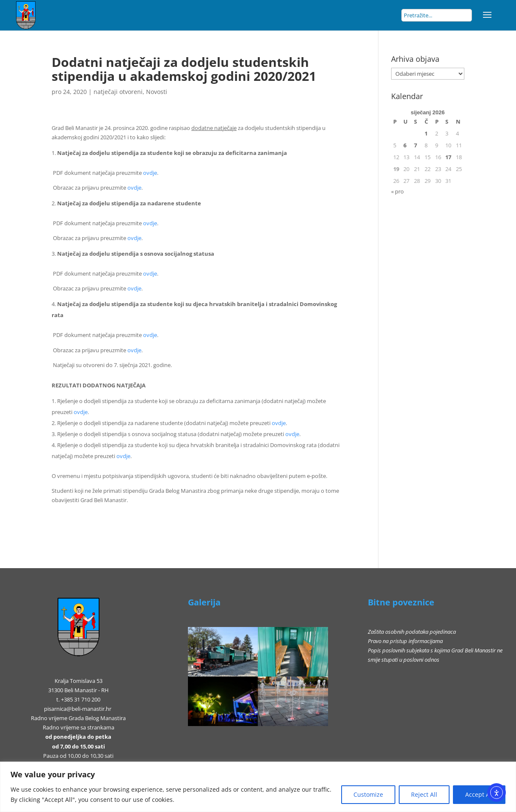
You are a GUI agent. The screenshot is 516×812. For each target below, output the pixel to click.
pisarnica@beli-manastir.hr (78, 709)
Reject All (424, 794)
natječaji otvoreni (118, 92)
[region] (258, 787)
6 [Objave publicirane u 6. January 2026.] (405, 145)
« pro (397, 191)
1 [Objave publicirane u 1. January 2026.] (426, 133)
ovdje (150, 173)
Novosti (157, 92)
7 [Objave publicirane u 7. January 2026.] (415, 145)
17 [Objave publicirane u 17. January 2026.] (448, 157)
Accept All (479, 794)
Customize (368, 794)
